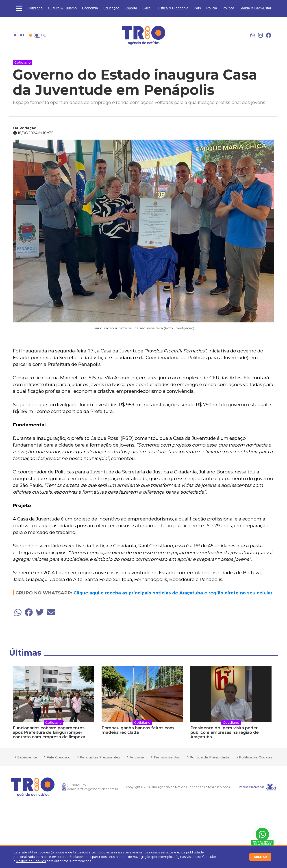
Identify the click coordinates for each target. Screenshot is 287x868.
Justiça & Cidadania (172, 8)
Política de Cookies (31, 861)
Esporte (131, 8)
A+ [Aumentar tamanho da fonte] (22, 35)
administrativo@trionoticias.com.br (90, 789)
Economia (90, 8)
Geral (147, 8)
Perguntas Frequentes (100, 757)
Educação (111, 8)
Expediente (27, 757)
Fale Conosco (59, 757)
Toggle (38, 35)
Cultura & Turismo (62, 8)
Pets (197, 8)
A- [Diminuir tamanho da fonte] (16, 35)
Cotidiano (35, 8)
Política (228, 8)
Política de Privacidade (210, 757)
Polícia (212, 8)
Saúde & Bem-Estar (255, 8)
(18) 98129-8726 (75, 785)
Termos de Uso (167, 757)
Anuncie (137, 757)
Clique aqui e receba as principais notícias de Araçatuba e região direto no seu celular (173, 593)
